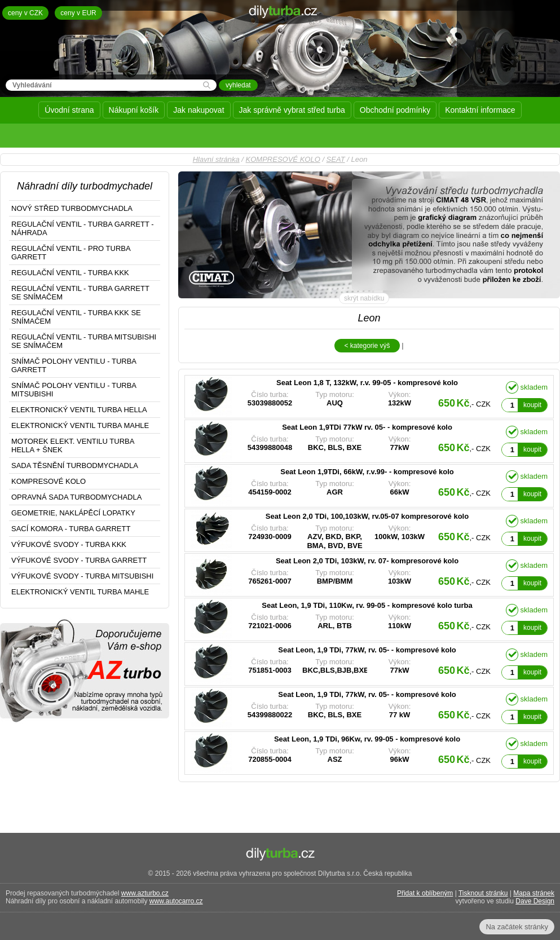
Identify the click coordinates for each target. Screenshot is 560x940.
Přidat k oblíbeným (425, 893)
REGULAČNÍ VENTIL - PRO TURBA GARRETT (71, 253)
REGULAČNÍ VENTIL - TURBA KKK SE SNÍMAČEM (76, 317)
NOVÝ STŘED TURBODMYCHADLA (72, 208)
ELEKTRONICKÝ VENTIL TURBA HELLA (79, 410)
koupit (532, 405)
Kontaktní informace (480, 110)
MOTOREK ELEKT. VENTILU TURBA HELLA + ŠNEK (73, 445)
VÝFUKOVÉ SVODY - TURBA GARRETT (79, 560)
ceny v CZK (25, 13)
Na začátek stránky (517, 927)
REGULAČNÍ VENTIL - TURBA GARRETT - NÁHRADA (83, 228)
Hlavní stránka (216, 159)
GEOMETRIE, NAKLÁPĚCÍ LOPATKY (73, 513)
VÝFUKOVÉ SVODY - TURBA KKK (69, 544)
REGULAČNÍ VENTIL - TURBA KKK (70, 273)
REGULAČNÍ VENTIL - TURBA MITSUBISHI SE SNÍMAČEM (84, 341)
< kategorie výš (367, 346)
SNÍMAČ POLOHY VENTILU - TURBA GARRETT (74, 365)
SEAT (336, 159)
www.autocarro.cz (176, 901)
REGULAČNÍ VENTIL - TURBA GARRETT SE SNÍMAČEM (80, 293)
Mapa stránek (534, 893)
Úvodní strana (69, 110)
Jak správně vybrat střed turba (292, 110)
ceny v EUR (78, 13)
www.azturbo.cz (145, 893)
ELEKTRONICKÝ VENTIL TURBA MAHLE (80, 425)
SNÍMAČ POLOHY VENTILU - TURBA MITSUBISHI (74, 390)
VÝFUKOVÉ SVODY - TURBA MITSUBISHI (82, 576)
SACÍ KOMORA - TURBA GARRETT (71, 529)
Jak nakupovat (199, 110)
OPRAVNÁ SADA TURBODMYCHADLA (76, 497)
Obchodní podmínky (395, 110)
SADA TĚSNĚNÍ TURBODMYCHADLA (75, 465)
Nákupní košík (134, 110)
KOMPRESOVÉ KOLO (283, 159)
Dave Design (535, 901)
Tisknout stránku (483, 893)
